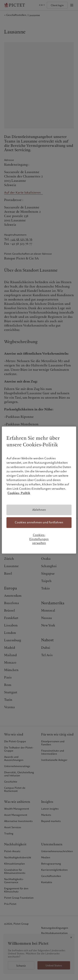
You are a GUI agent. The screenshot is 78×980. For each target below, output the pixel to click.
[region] (39, 490)
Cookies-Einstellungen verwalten (39, 539)
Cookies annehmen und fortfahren (39, 523)
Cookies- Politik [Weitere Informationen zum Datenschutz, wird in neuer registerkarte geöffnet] (19, 493)
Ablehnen (39, 510)
